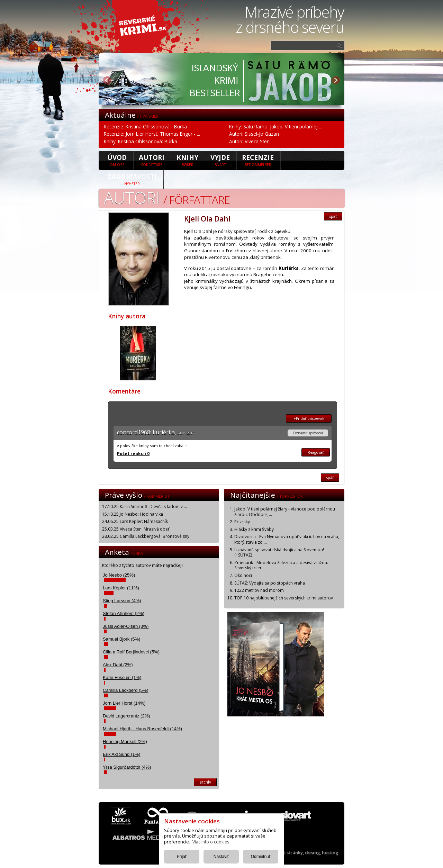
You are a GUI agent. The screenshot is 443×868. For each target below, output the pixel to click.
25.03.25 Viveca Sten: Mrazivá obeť (136, 529)
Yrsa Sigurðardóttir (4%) (127, 767)
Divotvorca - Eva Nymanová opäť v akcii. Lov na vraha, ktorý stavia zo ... (287, 539)
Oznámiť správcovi (308, 433)
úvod (117, 160)
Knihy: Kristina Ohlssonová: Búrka (141, 141)
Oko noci (243, 575)
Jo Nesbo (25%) (119, 575)
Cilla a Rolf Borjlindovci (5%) (131, 652)
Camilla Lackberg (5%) (126, 690)
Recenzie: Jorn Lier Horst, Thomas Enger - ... (152, 134)
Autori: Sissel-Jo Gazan (254, 134)
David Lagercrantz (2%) (126, 716)
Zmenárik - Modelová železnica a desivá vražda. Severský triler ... (281, 565)
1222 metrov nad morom (259, 590)
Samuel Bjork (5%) (121, 639)
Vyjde (220, 160)
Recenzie (258, 160)
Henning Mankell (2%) (125, 742)
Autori (152, 160)
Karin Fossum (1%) (122, 677)
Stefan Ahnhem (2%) (124, 613)
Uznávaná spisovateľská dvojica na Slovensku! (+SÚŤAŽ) (279, 553)
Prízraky (242, 522)
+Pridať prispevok (309, 418)
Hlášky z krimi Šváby (254, 529)
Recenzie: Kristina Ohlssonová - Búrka (145, 126)
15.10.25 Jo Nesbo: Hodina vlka (133, 514)
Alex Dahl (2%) (118, 665)
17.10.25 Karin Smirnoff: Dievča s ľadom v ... (144, 507)
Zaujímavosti (132, 179)
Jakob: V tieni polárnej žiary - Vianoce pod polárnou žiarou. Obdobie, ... (285, 512)
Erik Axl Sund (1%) (121, 754)
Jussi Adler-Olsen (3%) (126, 626)
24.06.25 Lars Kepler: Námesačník (135, 521)
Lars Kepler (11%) (121, 588)
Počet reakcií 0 (133, 454)
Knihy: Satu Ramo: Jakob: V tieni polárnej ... (276, 126)
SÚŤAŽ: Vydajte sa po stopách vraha (270, 583)
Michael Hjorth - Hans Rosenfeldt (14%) (142, 729)
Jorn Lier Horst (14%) (124, 703)
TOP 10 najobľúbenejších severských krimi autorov (284, 598)
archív (205, 782)
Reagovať (316, 452)
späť (333, 216)
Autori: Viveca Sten (249, 141)
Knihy (187, 160)
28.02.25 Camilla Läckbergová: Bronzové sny (146, 536)
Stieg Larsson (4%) (122, 601)
